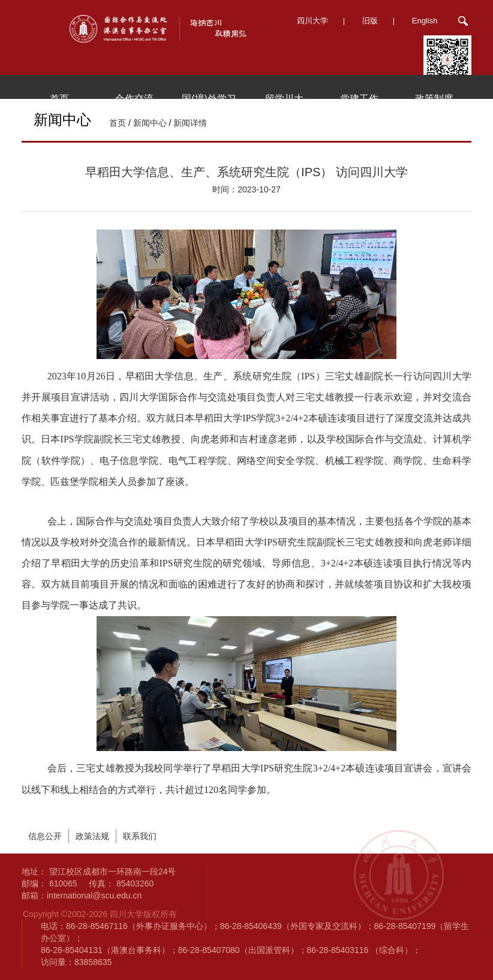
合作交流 (134, 99)
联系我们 (140, 836)
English (425, 21)
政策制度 (434, 99)
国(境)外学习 (209, 99)
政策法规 (92, 836)
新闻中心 (150, 123)
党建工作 (359, 99)
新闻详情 (190, 123)
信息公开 (45, 836)
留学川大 (284, 99)
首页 (59, 99)
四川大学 (312, 21)
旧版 (370, 21)
